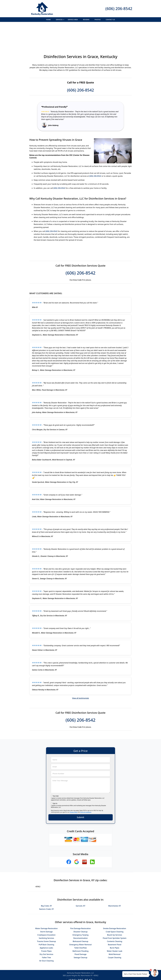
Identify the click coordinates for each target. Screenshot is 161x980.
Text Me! (56, 772)
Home (48, 20)
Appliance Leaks (46, 924)
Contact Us (110, 20)
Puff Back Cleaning (46, 921)
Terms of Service (97, 975)
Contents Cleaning (115, 918)
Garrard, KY (81, 882)
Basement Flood (115, 921)
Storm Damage (46, 908)
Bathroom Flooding (81, 928)
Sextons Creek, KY (46, 886)
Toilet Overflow (80, 924)
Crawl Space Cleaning (115, 908)
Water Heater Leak (115, 928)
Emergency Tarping (80, 911)
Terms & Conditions (86, 789)
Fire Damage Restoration (81, 905)
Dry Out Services (46, 931)
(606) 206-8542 (119, 9)
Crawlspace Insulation (46, 911)
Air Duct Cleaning (46, 937)
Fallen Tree (46, 934)
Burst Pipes (115, 924)
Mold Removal (115, 931)
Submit (81, 794)
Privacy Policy (74, 789)
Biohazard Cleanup (81, 918)
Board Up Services (115, 911)
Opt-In (55, 780)
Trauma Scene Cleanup (46, 918)
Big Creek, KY (46, 882)
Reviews (86, 20)
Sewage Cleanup (81, 934)
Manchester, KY (115, 882)
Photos (98, 20)
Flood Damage (80, 931)
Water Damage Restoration (46, 905)
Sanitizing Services (46, 915)
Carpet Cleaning (115, 934)
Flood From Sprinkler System (115, 915)
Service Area (73, 20)
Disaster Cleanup (81, 908)
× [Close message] (148, 972)
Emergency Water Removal (80, 921)
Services (60, 20)
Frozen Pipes (46, 928)
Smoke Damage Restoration (115, 905)
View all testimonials (80, 675)
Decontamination (80, 915)
